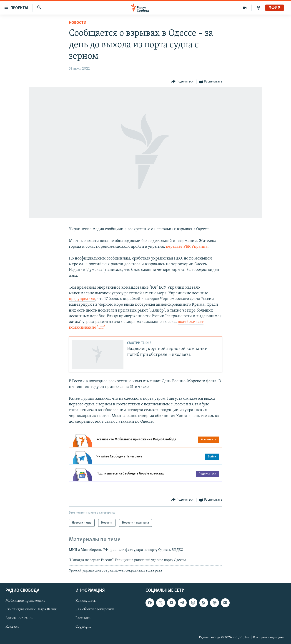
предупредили (82, 299)
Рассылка (83, 618)
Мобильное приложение (25, 601)
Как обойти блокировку (95, 610)
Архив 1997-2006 (19, 618)
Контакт (12, 627)
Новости (78, 23)
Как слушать (85, 601)
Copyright (83, 627)
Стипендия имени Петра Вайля (31, 610)
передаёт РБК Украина (187, 247)
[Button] (182, 82)
